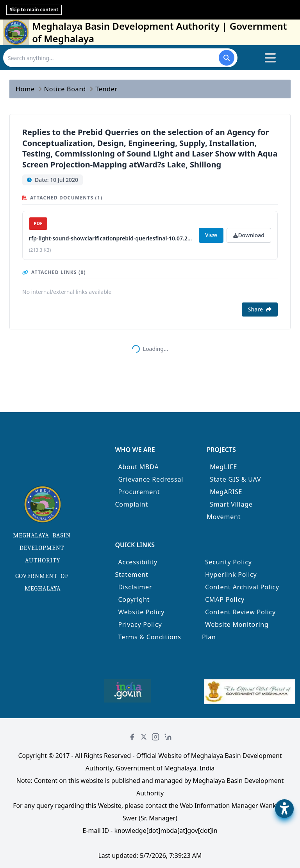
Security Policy (229, 562)
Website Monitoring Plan (235, 631)
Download (249, 235)
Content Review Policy (240, 612)
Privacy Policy (140, 624)
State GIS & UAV (235, 479)
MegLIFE (223, 467)
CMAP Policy (225, 599)
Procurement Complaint (137, 498)
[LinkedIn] (168, 737)
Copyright (134, 599)
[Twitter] (144, 737)
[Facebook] (132, 737)
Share (260, 309)
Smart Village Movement (230, 510)
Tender (106, 89)
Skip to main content (34, 10)
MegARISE (226, 492)
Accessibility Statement (136, 568)
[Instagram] (155, 737)
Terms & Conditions (149, 637)
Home (25, 89)
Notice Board (65, 89)
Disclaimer (135, 587)
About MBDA (138, 467)
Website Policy (141, 612)
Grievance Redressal (151, 479)
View (211, 235)
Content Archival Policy (242, 587)
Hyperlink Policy (231, 575)
